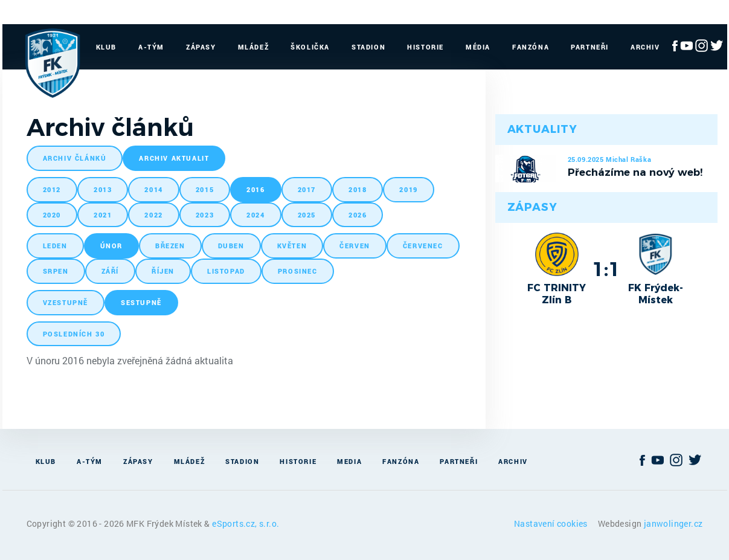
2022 (153, 215)
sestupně (141, 302)
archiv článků (75, 158)
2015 (205, 189)
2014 (153, 189)
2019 (408, 189)
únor (111, 246)
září (110, 271)
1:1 (606, 269)
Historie (426, 47)
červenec (423, 246)
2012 (52, 189)
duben (231, 246)
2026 (358, 215)
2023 (205, 215)
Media (349, 461)
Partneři (590, 47)
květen (292, 246)
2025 (307, 215)
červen (355, 246)
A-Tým (151, 47)
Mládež (254, 47)
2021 (103, 215)
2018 (358, 189)
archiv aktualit (174, 158)
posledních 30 (74, 334)
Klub (106, 47)
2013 (103, 189)
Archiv (645, 47)
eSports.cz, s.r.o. (246, 523)
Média (478, 47)
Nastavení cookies (552, 523)
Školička (310, 47)
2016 (255, 189)
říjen (163, 271)
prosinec (298, 271)
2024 (255, 215)
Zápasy (201, 47)
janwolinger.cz (673, 523)
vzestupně (66, 302)
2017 (307, 189)
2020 (52, 215)
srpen (56, 271)
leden (55, 246)
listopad (226, 271)
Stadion (368, 47)
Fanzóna (531, 47)
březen (170, 246)
